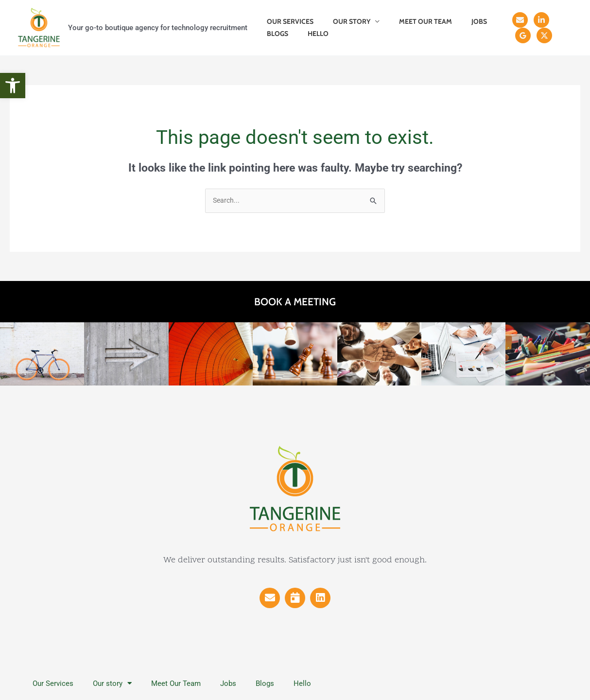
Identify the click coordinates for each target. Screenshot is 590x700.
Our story (343, 21)
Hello (309, 34)
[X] (517, 35)
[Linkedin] (536, 20)
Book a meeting (295, 302)
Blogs (275, 34)
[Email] (514, 20)
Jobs (459, 21)
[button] (13, 86)
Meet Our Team (411, 21)
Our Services (287, 21)
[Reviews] (557, 20)
